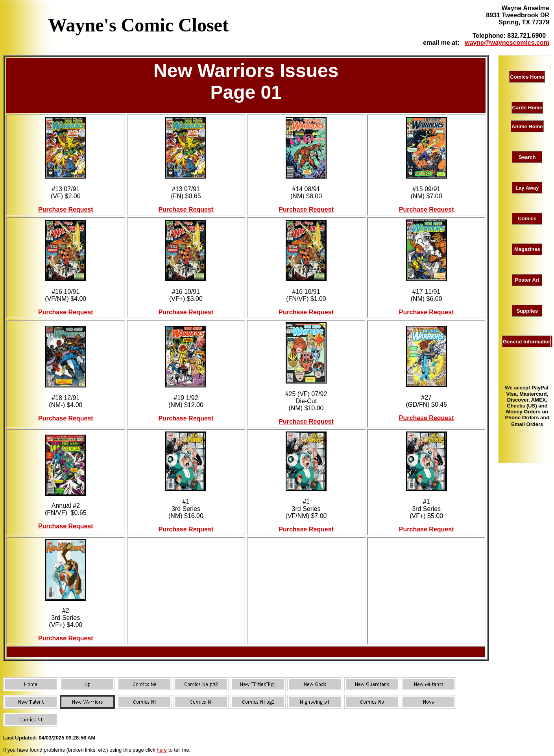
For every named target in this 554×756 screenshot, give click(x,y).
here (162, 750)
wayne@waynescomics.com (507, 43)
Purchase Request (66, 209)
